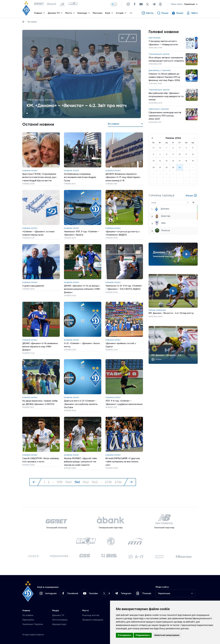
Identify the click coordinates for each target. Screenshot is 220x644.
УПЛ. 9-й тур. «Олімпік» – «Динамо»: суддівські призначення (119, 401)
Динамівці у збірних (160, 75)
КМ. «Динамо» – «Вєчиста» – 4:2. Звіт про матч (77, 105)
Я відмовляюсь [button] (143, 635)
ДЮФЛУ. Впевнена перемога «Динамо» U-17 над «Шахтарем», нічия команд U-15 (123, 177)
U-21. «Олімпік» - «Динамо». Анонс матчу (82, 342)
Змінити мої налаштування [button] (167, 635)
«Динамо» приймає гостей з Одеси (121, 342)
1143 (94, 478)
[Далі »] (130, 478)
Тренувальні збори (40, 100)
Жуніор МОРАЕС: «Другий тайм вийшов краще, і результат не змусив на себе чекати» (81, 458)
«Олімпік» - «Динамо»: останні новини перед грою (38, 232)
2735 (108, 478)
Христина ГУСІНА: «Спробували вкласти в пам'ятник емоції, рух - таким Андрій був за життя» (40, 177)
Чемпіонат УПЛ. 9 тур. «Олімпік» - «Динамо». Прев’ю (82, 232)
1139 (59, 478)
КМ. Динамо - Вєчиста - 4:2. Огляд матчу (171, 318)
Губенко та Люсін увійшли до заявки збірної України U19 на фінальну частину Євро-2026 (165, 81)
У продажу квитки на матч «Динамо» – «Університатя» (164, 43)
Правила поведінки (93, 619)
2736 (118, 478)
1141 (77, 478)
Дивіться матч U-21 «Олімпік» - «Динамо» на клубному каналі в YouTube (81, 401)
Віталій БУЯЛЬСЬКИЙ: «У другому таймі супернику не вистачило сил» (123, 458)
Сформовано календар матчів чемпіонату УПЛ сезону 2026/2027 (165, 121)
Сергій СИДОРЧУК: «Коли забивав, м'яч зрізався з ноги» (41, 456)
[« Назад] (35, 478)
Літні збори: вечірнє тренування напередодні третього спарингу (166, 61)
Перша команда (157, 315)
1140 (68, 478)
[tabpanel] (82, 74)
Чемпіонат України (159, 114)
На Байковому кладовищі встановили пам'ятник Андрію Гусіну (80, 177)
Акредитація (59, 623)
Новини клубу (30, 170)
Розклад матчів (91, 615)
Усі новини (28, 615)
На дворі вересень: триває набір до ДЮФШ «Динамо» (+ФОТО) (40, 399)
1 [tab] (27, 113)
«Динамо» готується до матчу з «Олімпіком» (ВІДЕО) (123, 232)
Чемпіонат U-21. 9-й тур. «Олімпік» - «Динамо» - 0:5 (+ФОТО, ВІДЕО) (124, 286)
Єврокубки (155, 38)
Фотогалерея (60, 619)
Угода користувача (33, 634)
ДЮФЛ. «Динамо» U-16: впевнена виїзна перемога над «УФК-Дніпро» (40, 344)
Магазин (98, 13)
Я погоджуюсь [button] (125, 635)
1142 (85, 478)
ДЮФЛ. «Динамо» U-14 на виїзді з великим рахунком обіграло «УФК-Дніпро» (82, 287)
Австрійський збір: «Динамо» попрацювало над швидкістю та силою (165, 101)
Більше (191, 201)
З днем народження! (34, 284)
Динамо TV (58, 615)
